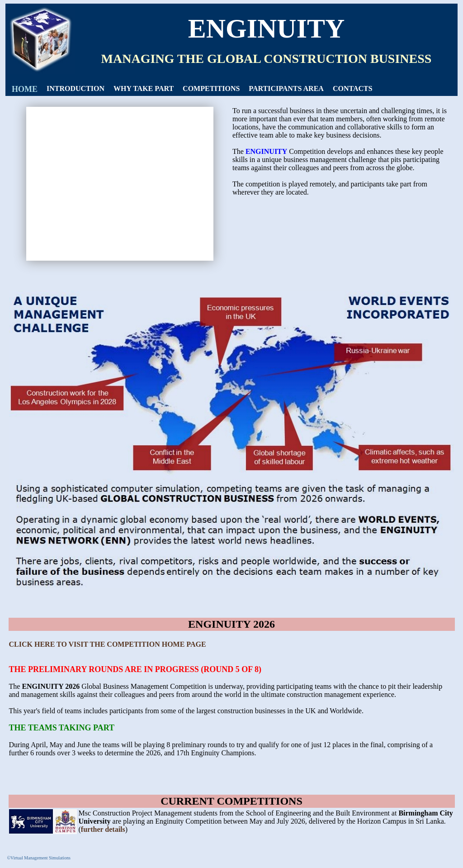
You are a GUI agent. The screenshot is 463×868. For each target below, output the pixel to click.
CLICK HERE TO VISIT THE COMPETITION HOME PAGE (108, 644)
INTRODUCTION (76, 88)
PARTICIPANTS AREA (286, 88)
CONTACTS (353, 88)
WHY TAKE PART (144, 88)
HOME (25, 89)
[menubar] (192, 89)
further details (103, 829)
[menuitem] (25, 89)
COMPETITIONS (211, 88)
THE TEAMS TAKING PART (62, 728)
